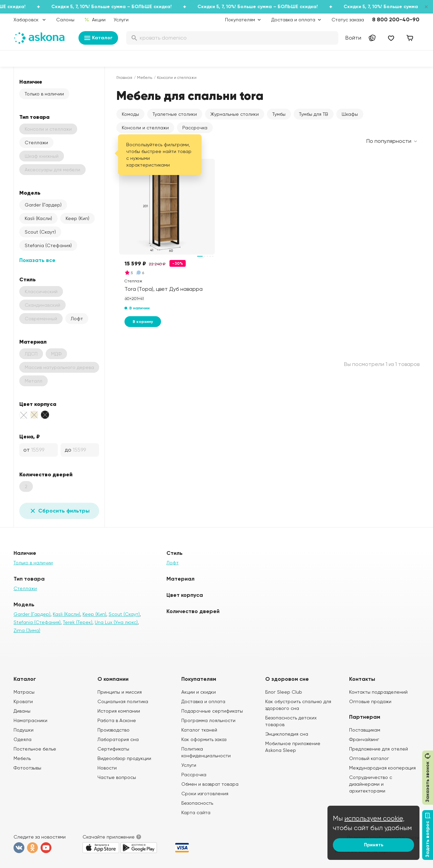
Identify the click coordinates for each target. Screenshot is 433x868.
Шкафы (350, 114)
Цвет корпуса (38, 404)
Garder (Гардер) (43, 205)
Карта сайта (196, 812)
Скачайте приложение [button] (109, 837)
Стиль (28, 279)
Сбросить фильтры (59, 511)
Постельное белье (35, 749)
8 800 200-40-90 (396, 19)
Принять (374, 845)
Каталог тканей (199, 730)
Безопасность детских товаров (291, 721)
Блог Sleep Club (284, 692)
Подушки (24, 730)
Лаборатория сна (118, 739)
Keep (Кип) (77, 218)
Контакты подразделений (378, 692)
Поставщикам (365, 730)
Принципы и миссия (120, 692)
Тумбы (279, 114)
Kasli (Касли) (38, 218)
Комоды (130, 114)
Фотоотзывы (27, 768)
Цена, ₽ (30, 436)
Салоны (65, 20)
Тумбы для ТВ (314, 114)
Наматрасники (30, 720)
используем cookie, (374, 818)
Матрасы (24, 692)
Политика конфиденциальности (206, 752)
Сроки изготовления (205, 794)
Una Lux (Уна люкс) (116, 622)
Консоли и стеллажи (145, 128)
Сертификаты (113, 749)
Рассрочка (195, 128)
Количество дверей (46, 474)
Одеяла (22, 739)
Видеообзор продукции (124, 758)
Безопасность (197, 803)
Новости (107, 768)
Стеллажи (36, 143)
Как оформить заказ (204, 739)
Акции (95, 20)
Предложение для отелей (379, 749)
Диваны (22, 711)
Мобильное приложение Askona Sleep (293, 747)
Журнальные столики (235, 114)
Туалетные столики (175, 114)
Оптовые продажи (370, 701)
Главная (124, 78)
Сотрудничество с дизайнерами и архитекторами (371, 784)
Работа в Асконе (117, 720)
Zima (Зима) (27, 630)
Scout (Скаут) (40, 232)
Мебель (145, 78)
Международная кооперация (382, 768)
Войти (353, 38)
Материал (33, 342)
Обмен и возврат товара (210, 784)
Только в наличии (44, 94)
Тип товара (34, 117)
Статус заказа (348, 20)
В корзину (143, 322)
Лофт (77, 319)
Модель (30, 193)
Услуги (121, 20)
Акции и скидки (199, 692)
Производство (113, 730)
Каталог (98, 38)
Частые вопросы (117, 777)
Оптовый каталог (369, 758)
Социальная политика (123, 701)
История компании (119, 711)
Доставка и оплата (203, 701)
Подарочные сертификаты (212, 711)
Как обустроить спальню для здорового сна (298, 705)
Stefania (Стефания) (48, 245)
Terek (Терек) (78, 622)
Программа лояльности (208, 720)
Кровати (23, 701)
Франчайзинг (364, 739)
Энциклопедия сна (287, 734)
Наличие (31, 82)
